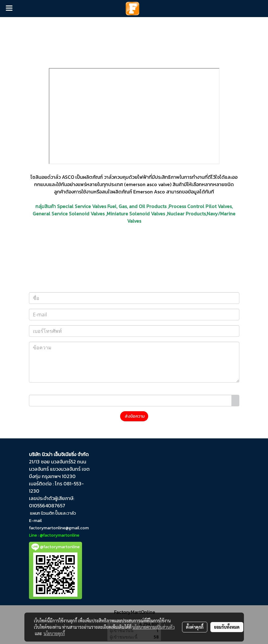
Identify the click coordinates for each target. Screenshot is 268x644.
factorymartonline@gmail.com (59, 528)
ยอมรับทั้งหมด (227, 627)
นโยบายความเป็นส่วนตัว (154, 627)
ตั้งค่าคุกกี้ (195, 627)
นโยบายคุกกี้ (54, 633)
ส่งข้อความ (134, 416)
